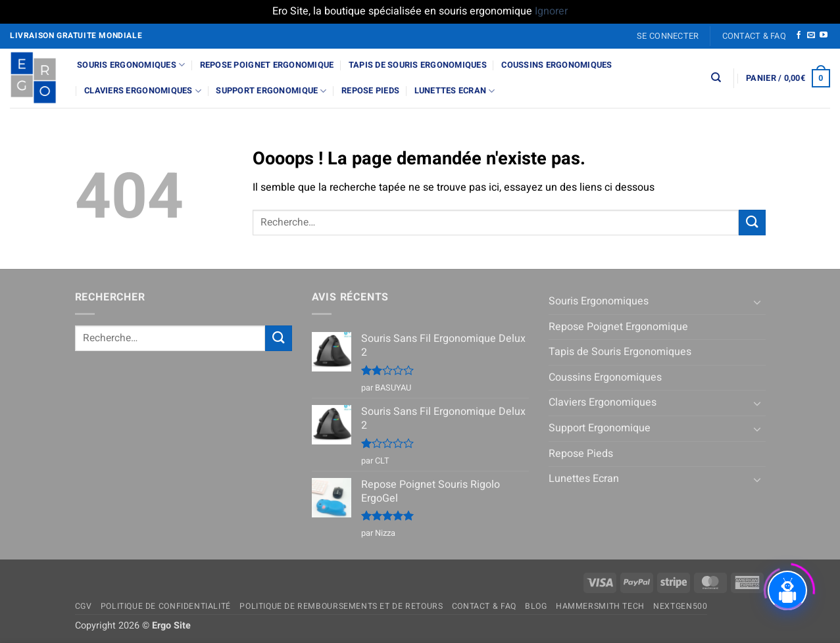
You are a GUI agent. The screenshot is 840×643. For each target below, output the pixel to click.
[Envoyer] (752, 223)
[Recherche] (716, 78)
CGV (84, 606)
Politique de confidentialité (166, 606)
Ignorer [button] (551, 11)
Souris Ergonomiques (131, 65)
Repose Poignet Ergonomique (267, 65)
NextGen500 (680, 606)
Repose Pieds (370, 91)
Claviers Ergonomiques (143, 91)
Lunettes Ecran (455, 91)
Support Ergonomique (271, 91)
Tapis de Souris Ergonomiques (418, 65)
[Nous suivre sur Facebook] (799, 36)
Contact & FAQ (754, 36)
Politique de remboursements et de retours (341, 606)
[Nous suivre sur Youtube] (824, 36)
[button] (668, 36)
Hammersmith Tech (600, 606)
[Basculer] (758, 302)
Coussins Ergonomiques (556, 65)
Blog (536, 606)
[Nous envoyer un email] (811, 36)
